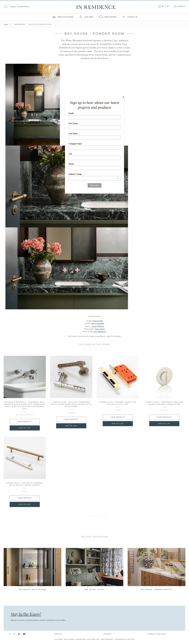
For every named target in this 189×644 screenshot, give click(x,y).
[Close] (123, 97)
